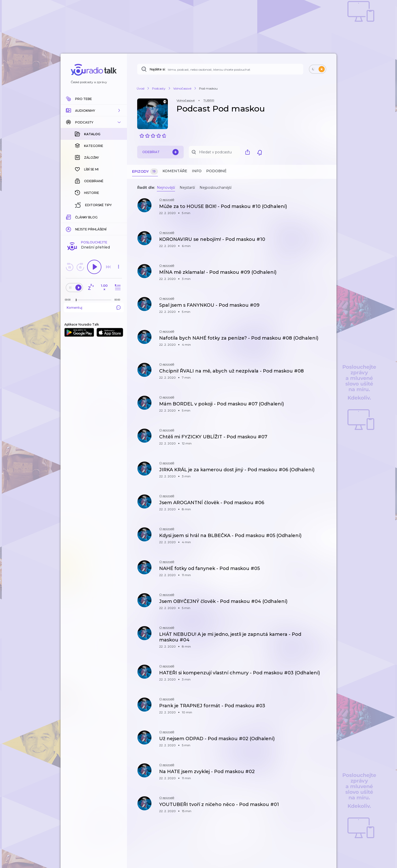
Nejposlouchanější (215, 188)
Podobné (216, 171)
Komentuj (94, 224)
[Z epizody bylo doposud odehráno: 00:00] (69, 216)
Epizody (145, 172)
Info (197, 171)
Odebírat (160, 152)
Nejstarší (187, 188)
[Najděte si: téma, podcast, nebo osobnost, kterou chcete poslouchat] (220, 69)
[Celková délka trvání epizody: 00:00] (119, 216)
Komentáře (175, 171)
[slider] (76, 217)
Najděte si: (158, 69)
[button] (94, 110)
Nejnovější (166, 188)
